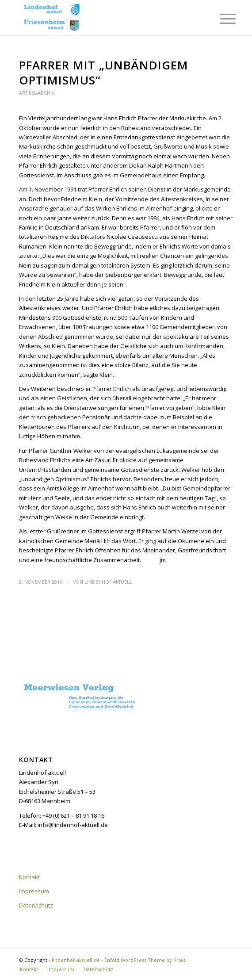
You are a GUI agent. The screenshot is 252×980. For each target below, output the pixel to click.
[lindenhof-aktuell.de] (105, 18)
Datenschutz (36, 905)
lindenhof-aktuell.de (76, 960)
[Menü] (221, 19)
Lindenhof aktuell (108, 582)
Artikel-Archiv (37, 93)
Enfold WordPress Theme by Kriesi (145, 960)
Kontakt (29, 877)
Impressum (34, 891)
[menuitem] (221, 19)
